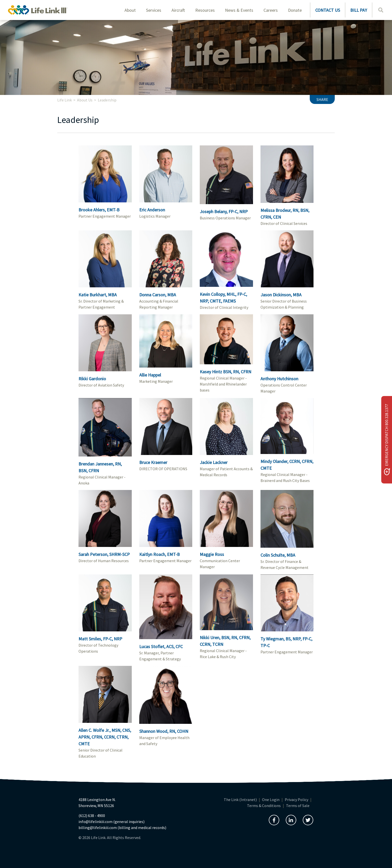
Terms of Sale (298, 806)
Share (322, 99)
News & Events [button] (239, 10)
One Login (271, 800)
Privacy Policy (296, 800)
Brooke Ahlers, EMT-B (99, 210)
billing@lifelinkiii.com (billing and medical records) (122, 828)
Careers (271, 10)
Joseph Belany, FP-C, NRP (224, 212)
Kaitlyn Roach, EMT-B (159, 554)
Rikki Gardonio (92, 379)
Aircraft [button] (178, 10)
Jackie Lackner (214, 462)
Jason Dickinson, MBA (281, 295)
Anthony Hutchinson (279, 379)
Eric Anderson (152, 210)
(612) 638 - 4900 (92, 816)
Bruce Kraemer (153, 462)
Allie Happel (150, 375)
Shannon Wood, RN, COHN (164, 731)
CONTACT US (328, 10)
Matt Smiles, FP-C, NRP (100, 639)
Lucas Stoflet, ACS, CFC (161, 647)
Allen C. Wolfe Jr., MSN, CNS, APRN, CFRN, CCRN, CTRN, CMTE (105, 737)
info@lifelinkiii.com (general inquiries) (111, 822)
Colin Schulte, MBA (278, 555)
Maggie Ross (212, 554)
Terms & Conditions (264, 806)
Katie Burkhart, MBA (98, 295)
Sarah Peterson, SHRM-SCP (104, 554)
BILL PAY (359, 10)
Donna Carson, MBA (158, 295)
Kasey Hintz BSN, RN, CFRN (225, 372)
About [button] (130, 10)
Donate (295, 10)
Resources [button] (205, 10)
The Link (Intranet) (240, 800)
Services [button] (154, 10)
